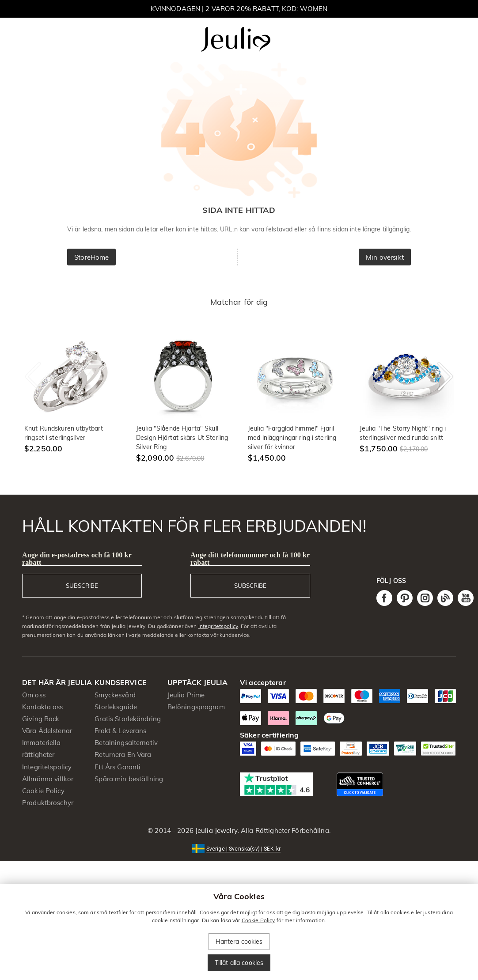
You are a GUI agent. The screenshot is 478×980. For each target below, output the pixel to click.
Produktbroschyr (48, 803)
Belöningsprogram (196, 707)
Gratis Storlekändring (128, 719)
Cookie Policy (43, 791)
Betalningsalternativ (126, 743)
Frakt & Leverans (120, 731)
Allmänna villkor (48, 779)
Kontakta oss (43, 707)
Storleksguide (116, 707)
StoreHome (91, 257)
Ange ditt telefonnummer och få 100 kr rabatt (250, 559)
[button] (239, 848)
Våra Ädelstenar (47, 731)
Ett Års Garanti (118, 767)
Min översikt (385, 257)
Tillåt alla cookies (239, 963)
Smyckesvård (115, 695)
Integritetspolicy (218, 626)
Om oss (34, 695)
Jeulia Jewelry (216, 831)
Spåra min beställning (129, 779)
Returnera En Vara (123, 755)
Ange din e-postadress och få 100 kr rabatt (77, 559)
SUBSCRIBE (82, 586)
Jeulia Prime (186, 695)
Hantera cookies (239, 942)
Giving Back (41, 719)
